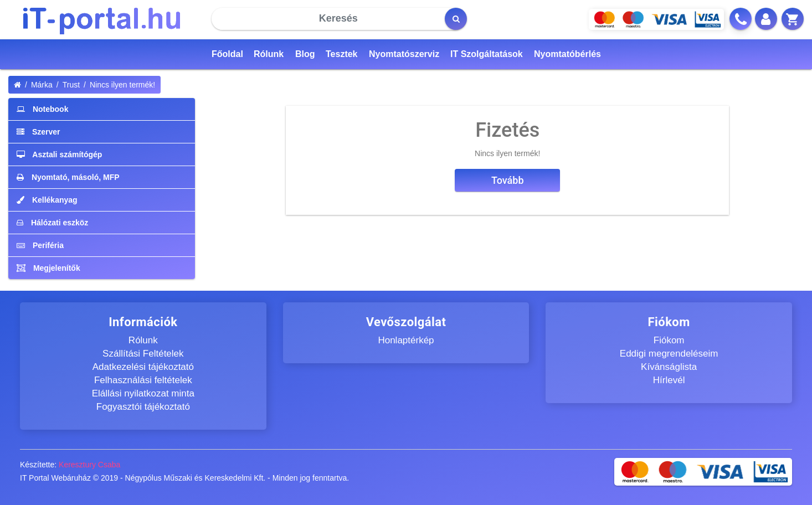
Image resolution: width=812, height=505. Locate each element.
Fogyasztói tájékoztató (143, 407)
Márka (42, 85)
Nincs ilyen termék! (122, 85)
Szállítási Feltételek (143, 354)
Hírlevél (669, 380)
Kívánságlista (669, 367)
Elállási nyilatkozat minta (143, 393)
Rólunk (269, 54)
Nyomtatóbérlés (567, 54)
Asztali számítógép (59, 154)
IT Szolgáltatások (487, 54)
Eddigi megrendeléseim (669, 354)
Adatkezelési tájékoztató (143, 367)
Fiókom (669, 340)
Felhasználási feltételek (143, 380)
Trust (71, 85)
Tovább (508, 180)
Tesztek (342, 54)
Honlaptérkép (406, 340)
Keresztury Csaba (89, 465)
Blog (305, 54)
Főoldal (227, 54)
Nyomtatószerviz (404, 54)
